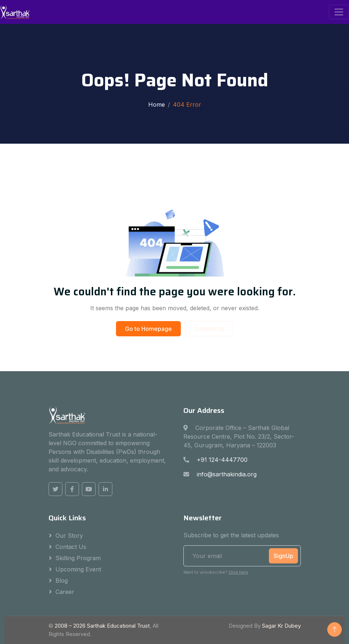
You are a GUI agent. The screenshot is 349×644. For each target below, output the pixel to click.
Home (157, 104)
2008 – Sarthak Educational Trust (102, 626)
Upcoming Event (78, 569)
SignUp (283, 556)
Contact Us (209, 329)
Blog (62, 581)
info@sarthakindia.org (227, 474)
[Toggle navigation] (339, 12)
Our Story (69, 536)
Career (65, 592)
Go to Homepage (148, 329)
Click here (238, 572)
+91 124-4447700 (222, 460)
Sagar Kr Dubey (281, 626)
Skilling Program (78, 558)
